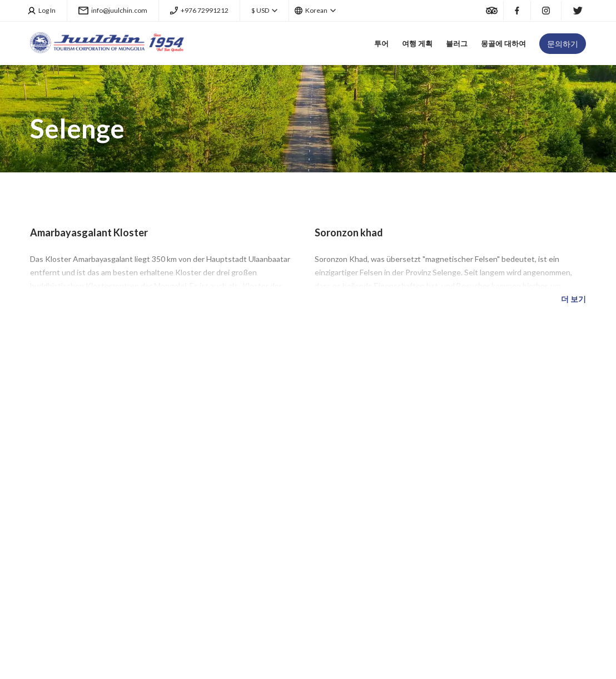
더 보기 (573, 299)
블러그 (457, 43)
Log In (42, 10)
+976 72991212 (199, 10)
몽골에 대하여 (503, 43)
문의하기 (563, 44)
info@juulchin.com (113, 10)
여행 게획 (417, 43)
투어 (381, 43)
